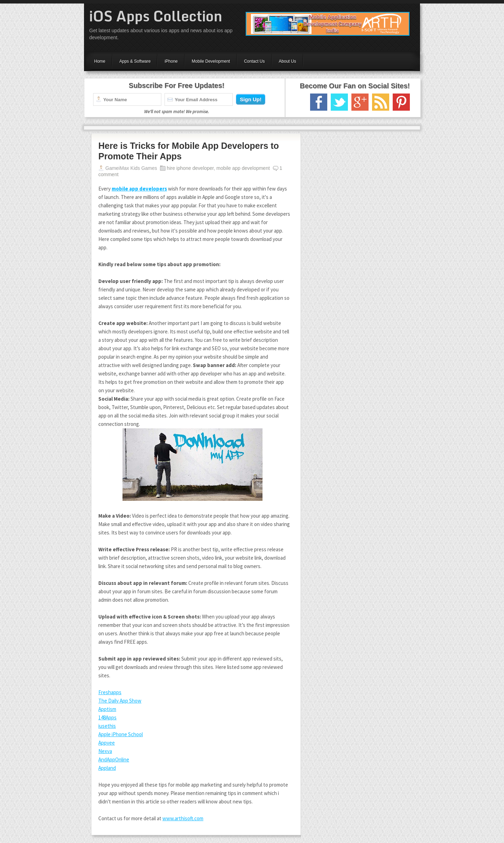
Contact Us (254, 61)
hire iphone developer (190, 168)
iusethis (107, 726)
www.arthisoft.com (183, 818)
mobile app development (243, 168)
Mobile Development (211, 61)
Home (100, 61)
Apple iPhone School (121, 734)
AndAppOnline (114, 759)
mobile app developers (139, 189)
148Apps (107, 717)
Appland (107, 768)
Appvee (107, 743)
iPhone (171, 61)
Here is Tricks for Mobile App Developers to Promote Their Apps (189, 151)
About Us (288, 61)
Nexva (105, 751)
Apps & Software (135, 61)
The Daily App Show (120, 701)
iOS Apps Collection (156, 16)
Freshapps (110, 692)
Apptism (107, 709)
